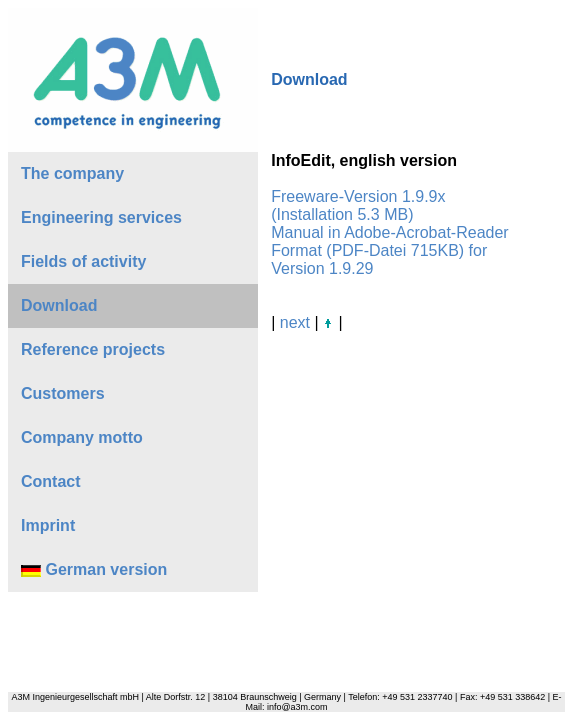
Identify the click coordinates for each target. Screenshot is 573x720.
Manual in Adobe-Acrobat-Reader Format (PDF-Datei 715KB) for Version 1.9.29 (389, 250)
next (295, 322)
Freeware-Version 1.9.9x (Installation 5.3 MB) (358, 205)
